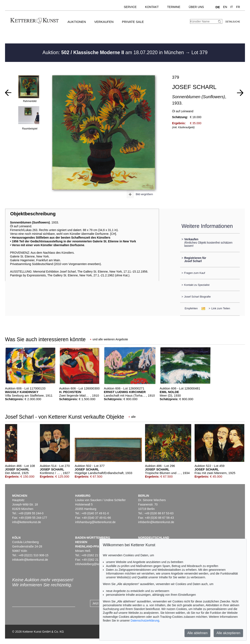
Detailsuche (233, 22)
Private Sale (133, 22)
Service (130, 7)
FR (238, 7)
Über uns (196, 7)
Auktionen (77, 22)
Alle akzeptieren (228, 633)
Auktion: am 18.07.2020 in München (114, 52)
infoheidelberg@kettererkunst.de (96, 564)
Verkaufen (104, 22)
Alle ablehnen (197, 633)
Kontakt (152, 7)
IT (232, 7)
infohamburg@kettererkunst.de (95, 522)
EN (225, 7)
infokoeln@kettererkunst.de (30, 560)
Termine (174, 7)
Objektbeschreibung (33, 214)
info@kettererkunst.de (27, 522)
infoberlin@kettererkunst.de (156, 522)
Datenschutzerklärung (145, 620)
